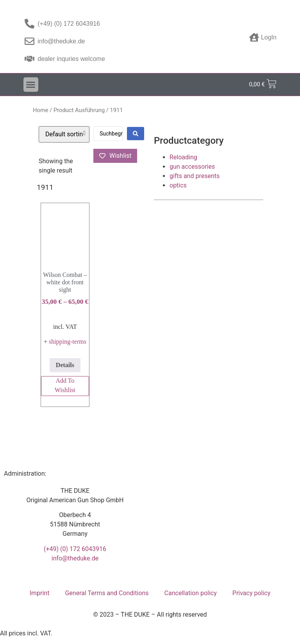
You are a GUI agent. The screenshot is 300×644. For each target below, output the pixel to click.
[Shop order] (64, 134)
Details (65, 365)
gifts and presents (195, 176)
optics (178, 185)
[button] (31, 85)
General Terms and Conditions (107, 593)
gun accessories (192, 167)
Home (41, 110)
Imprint (40, 593)
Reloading (183, 157)
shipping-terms (68, 342)
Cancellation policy (191, 593)
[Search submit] (136, 134)
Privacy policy (252, 593)
